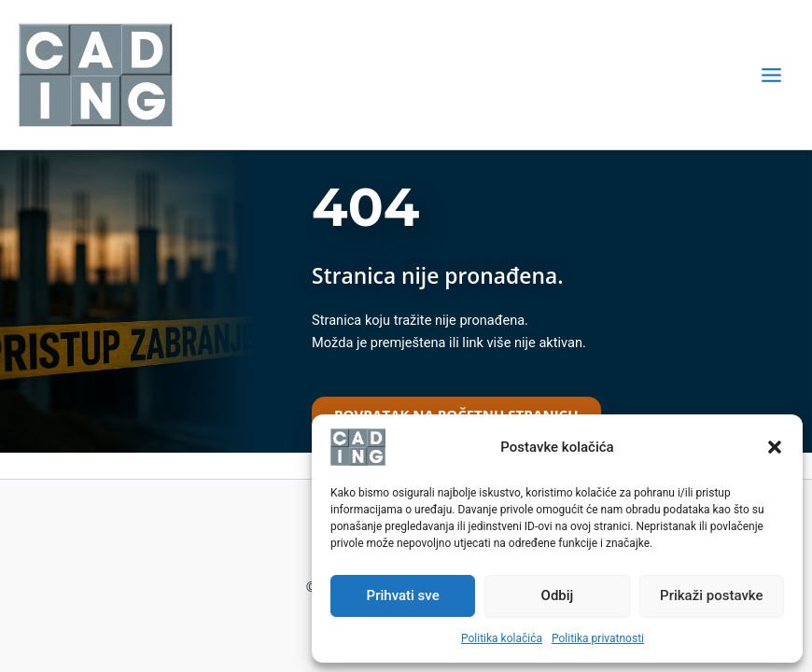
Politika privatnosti (598, 638)
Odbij (558, 595)
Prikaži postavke (712, 595)
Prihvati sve (403, 595)
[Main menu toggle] (771, 75)
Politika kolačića (502, 638)
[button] (775, 447)
